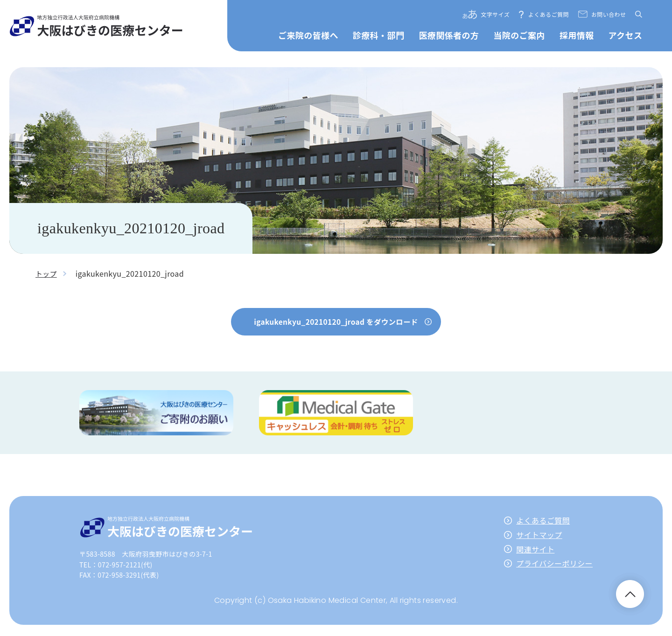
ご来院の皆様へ (308, 35)
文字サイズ (495, 14)
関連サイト (535, 551)
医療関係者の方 (449, 35)
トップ (47, 273)
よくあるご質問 (549, 14)
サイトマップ (539, 537)
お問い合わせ (609, 14)
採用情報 (577, 35)
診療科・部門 (378, 35)
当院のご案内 (519, 35)
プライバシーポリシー (554, 565)
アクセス (626, 35)
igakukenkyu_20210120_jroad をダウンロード (336, 321)
